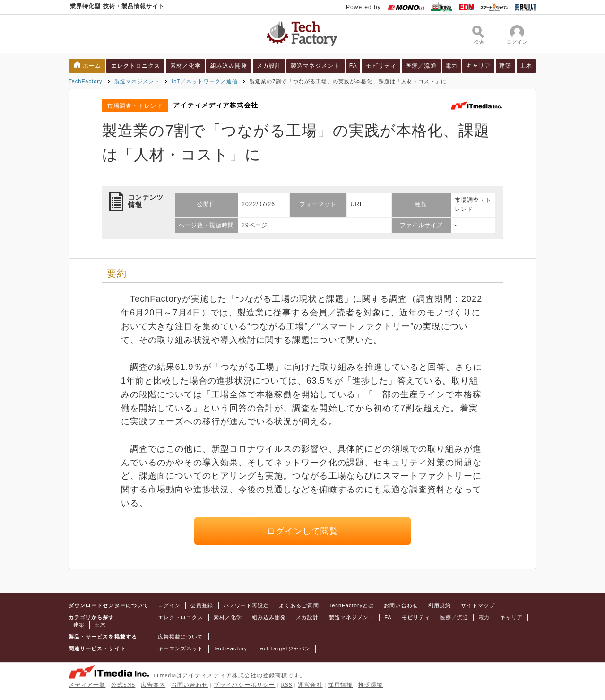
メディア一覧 (87, 685)
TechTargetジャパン (284, 648)
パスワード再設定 (246, 605)
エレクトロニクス (136, 66)
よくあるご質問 (299, 605)
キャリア (478, 66)
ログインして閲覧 (303, 531)
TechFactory (86, 81)
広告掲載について (181, 637)
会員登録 (202, 605)
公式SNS (123, 685)
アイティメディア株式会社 (216, 105)
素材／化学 (186, 66)
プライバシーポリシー (245, 685)
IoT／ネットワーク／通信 (205, 81)
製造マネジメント (315, 66)
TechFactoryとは (352, 605)
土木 (526, 66)
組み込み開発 (229, 66)
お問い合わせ (401, 605)
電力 (451, 66)
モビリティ (381, 66)
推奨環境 (371, 685)
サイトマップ (478, 605)
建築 (505, 66)
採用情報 (340, 685)
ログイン (169, 605)
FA (353, 66)
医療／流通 (421, 66)
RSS (287, 685)
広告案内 (153, 685)
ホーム (92, 66)
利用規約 (440, 605)
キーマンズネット (181, 648)
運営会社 (310, 685)
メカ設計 (269, 66)
